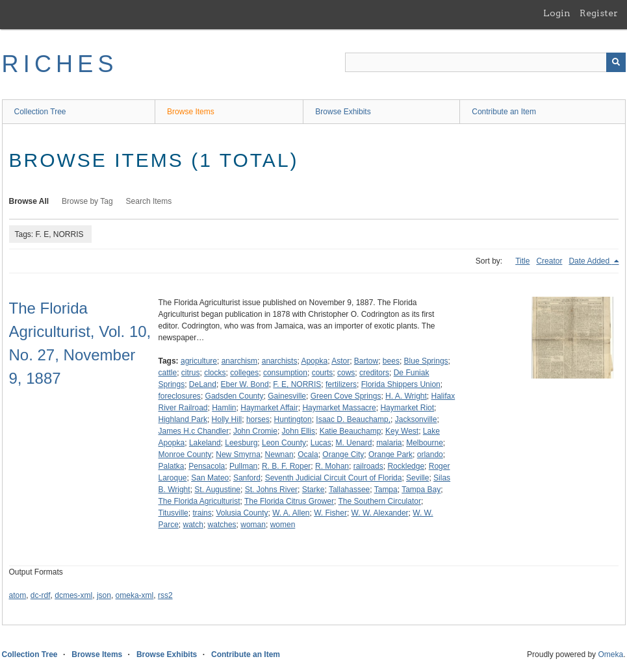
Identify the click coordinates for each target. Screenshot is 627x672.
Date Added (590, 261)
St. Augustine (217, 490)
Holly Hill (227, 419)
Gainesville (287, 396)
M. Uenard (353, 443)
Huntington (293, 419)
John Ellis (299, 431)
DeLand (203, 384)
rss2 (165, 595)
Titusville (173, 513)
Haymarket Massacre (339, 408)
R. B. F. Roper (286, 466)
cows (346, 373)
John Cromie (255, 431)
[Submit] (616, 62)
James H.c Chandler (194, 431)
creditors (374, 373)
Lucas (321, 443)
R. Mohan (332, 466)
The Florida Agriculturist (199, 501)
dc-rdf (41, 595)
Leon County (284, 443)
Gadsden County (235, 396)
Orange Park (390, 454)
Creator (549, 261)
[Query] (485, 62)
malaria (389, 443)
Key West (402, 431)
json (104, 595)
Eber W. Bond (245, 384)
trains (202, 513)
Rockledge (406, 466)
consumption (285, 373)
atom (18, 595)
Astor (340, 361)
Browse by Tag (87, 201)
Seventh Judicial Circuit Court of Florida (334, 478)
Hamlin (224, 408)
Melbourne (425, 443)
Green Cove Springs (346, 396)
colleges (244, 373)
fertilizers (341, 384)
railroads (368, 466)
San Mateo (210, 478)
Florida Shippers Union (401, 384)
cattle (168, 373)
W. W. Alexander (380, 513)
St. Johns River (271, 490)
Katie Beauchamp (351, 431)
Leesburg (241, 443)
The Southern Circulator (380, 501)
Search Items (149, 201)
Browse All (29, 201)
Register (599, 13)
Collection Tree (40, 112)
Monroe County (185, 454)
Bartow (366, 361)
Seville (417, 478)
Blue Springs (426, 361)
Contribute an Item (504, 112)
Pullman (243, 466)
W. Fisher (330, 513)
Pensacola (207, 466)
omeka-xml (135, 595)
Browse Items (191, 112)
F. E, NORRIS (297, 384)
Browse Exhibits (343, 112)
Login (557, 13)
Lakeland (205, 443)
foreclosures (180, 396)
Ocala (308, 454)
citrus (191, 373)
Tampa (386, 490)
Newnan (279, 454)
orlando (430, 454)
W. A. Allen (291, 513)
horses (258, 419)
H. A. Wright (406, 396)
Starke (313, 490)
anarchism (239, 361)
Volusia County (242, 513)
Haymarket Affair (269, 408)
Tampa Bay (421, 490)
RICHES (60, 64)
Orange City (343, 454)
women (283, 525)
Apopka (314, 361)
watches (222, 525)
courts (323, 373)
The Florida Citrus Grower (289, 501)
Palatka (172, 466)
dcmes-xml (73, 595)
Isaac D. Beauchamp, (353, 419)
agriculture (199, 361)
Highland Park (183, 419)
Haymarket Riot (407, 408)
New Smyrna (238, 454)
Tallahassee (349, 490)
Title (522, 261)
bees (391, 361)
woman (253, 525)
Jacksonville (416, 419)
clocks (215, 373)
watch (193, 525)
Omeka (610, 654)
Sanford (247, 478)
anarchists (280, 361)
